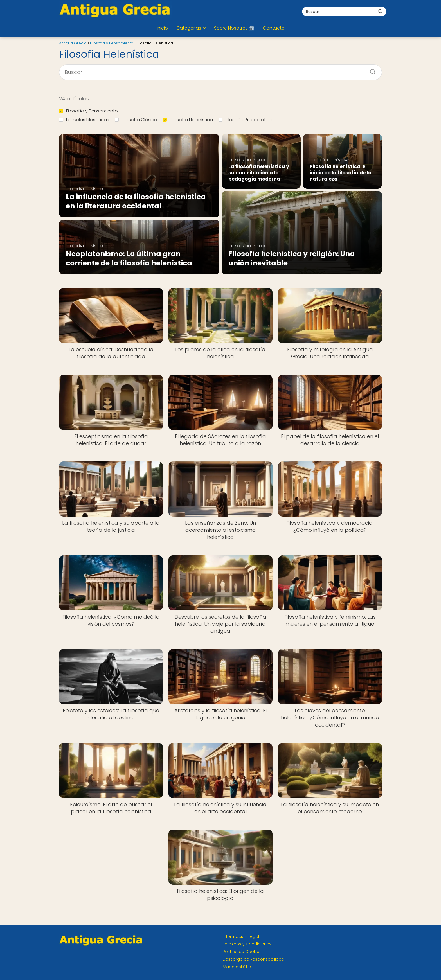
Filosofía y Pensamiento (88, 111)
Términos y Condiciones (247, 944)
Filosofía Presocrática (246, 120)
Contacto (274, 28)
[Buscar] (381, 11)
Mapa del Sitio (237, 967)
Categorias (189, 28)
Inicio (162, 28)
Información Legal (241, 936)
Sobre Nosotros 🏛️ (234, 28)
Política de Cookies (242, 952)
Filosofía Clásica (136, 120)
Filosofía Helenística (188, 120)
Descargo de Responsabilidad (254, 959)
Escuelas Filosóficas (84, 120)
